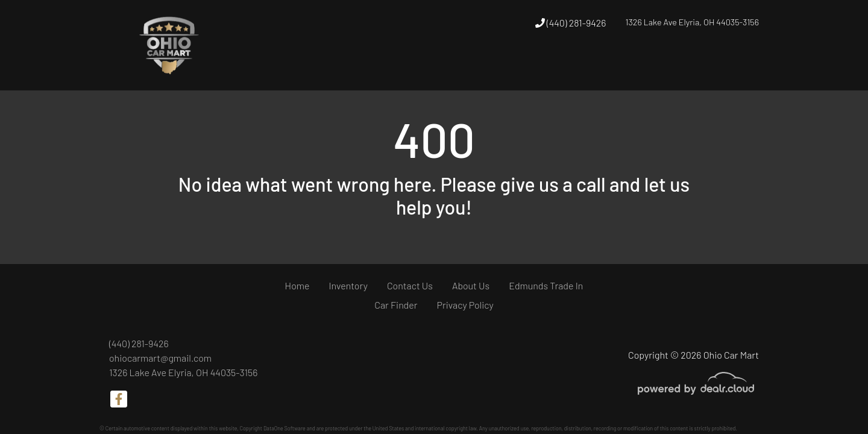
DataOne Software (285, 428)
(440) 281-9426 (571, 23)
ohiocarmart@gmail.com (160, 358)
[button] (499, 68)
